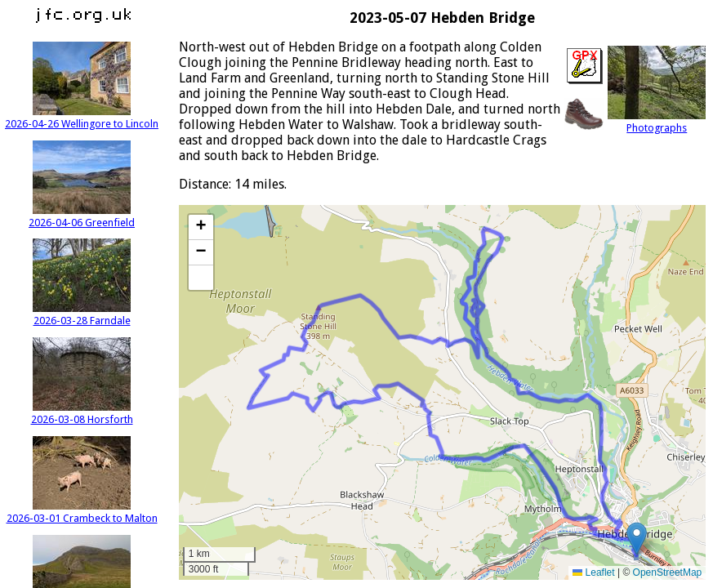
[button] (637, 539)
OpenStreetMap (668, 572)
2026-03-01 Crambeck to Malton (82, 512)
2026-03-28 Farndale (82, 314)
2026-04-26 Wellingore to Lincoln (82, 118)
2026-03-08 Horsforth (82, 413)
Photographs (657, 122)
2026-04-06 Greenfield (82, 216)
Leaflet (593, 572)
